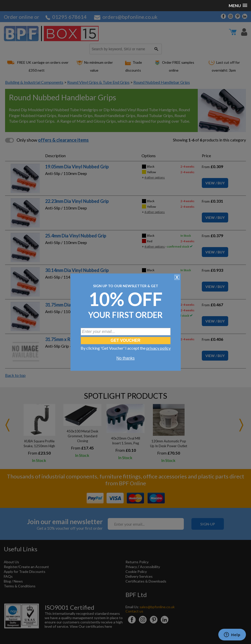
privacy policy (158, 348)
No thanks (126, 358)
